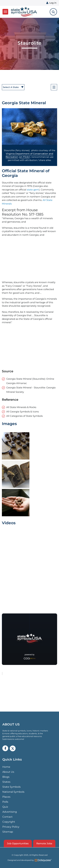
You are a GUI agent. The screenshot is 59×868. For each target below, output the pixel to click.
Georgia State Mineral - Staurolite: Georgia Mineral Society (31, 390)
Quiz (5, 807)
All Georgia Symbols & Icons (22, 412)
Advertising (10, 812)
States (6, 782)
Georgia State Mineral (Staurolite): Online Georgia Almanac (30, 381)
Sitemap (8, 832)
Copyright (9, 822)
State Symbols (11, 787)
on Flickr (24, 157)
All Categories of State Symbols (24, 416)
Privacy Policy (11, 827)
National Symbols (13, 792)
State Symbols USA (24, 12)
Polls (5, 802)
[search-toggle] (53, 12)
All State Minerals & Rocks (21, 407)
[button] (29, 126)
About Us (8, 772)
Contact (7, 817)
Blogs (6, 777)
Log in (53, 3)
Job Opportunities (18, 843)
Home (6, 767)
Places (6, 797)
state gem (33, 190)
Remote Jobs (44, 843)
